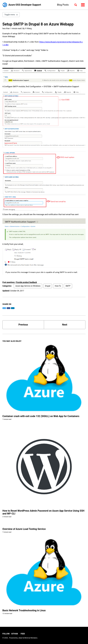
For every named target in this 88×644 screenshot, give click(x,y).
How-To (58, 286)
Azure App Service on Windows (28, 286)
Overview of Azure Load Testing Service (24, 529)
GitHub (15, 634)
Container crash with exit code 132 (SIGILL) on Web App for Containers (41, 416)
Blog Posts (63, 5)
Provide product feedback (26, 282)
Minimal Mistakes (31, 638)
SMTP (68, 286)
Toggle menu (10, 15)
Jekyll (20, 638)
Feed (23, 634)
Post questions (9, 282)
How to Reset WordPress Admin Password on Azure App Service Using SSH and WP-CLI (43, 512)
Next (65, 325)
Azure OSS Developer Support (25, 5)
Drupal (48, 286)
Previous (23, 325)
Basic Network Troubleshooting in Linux (24, 610)
